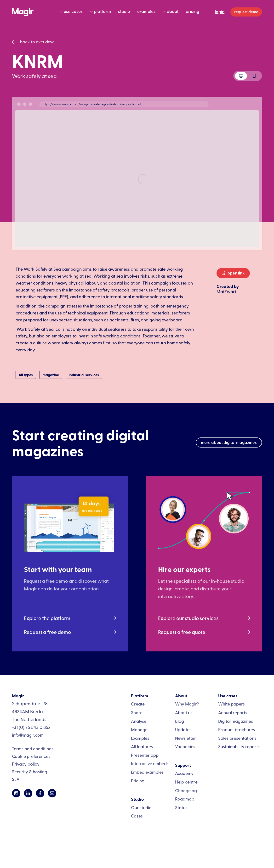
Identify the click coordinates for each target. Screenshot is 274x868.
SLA (16, 779)
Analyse (139, 721)
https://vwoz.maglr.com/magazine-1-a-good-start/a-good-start (91, 104)
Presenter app (145, 755)
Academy (184, 773)
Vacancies (185, 746)
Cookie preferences (31, 756)
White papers (231, 704)
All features (142, 746)
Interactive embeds (150, 763)
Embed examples (147, 772)
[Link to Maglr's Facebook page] (40, 793)
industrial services (84, 375)
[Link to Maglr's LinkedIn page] (28, 793)
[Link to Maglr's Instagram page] (16, 793)
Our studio (141, 807)
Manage (139, 729)
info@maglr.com (28, 735)
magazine (51, 375)
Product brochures (237, 729)
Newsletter (186, 738)
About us (184, 712)
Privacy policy (26, 764)
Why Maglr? (187, 704)
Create (138, 704)
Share (137, 712)
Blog (180, 721)
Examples (140, 738)
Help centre (186, 782)
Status (181, 807)
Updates (183, 729)
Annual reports (233, 712)
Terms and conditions (33, 748)
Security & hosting (30, 771)
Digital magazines (236, 721)
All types (26, 375)
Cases (137, 816)
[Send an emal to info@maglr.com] (52, 793)
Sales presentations (237, 738)
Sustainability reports (239, 746)
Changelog (186, 790)
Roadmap (185, 799)
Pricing (138, 781)
